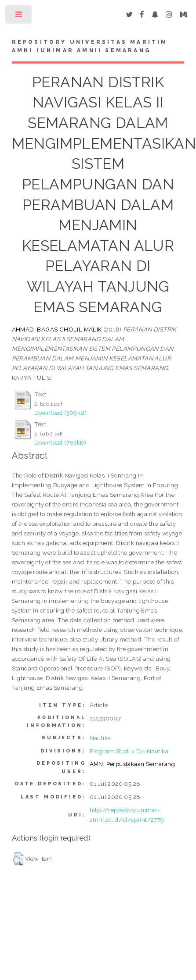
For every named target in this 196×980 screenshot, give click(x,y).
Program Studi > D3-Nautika (129, 751)
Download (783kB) (60, 442)
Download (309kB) (60, 413)
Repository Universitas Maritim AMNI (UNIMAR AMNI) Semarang (90, 46)
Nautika (100, 738)
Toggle (19, 16)
